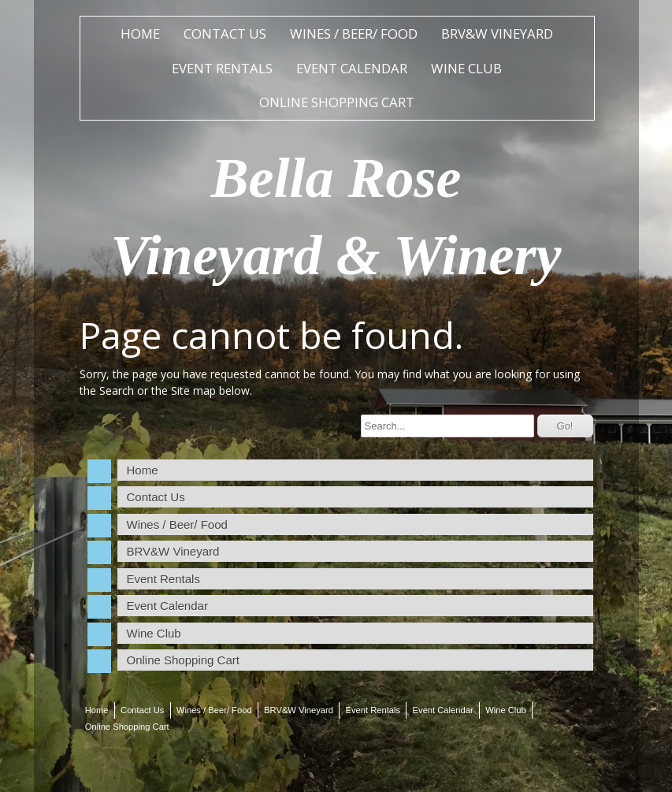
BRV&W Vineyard (497, 33)
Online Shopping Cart (337, 102)
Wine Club (466, 68)
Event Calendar (352, 68)
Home (140, 33)
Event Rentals (222, 68)
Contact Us (225, 33)
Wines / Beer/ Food (354, 33)
